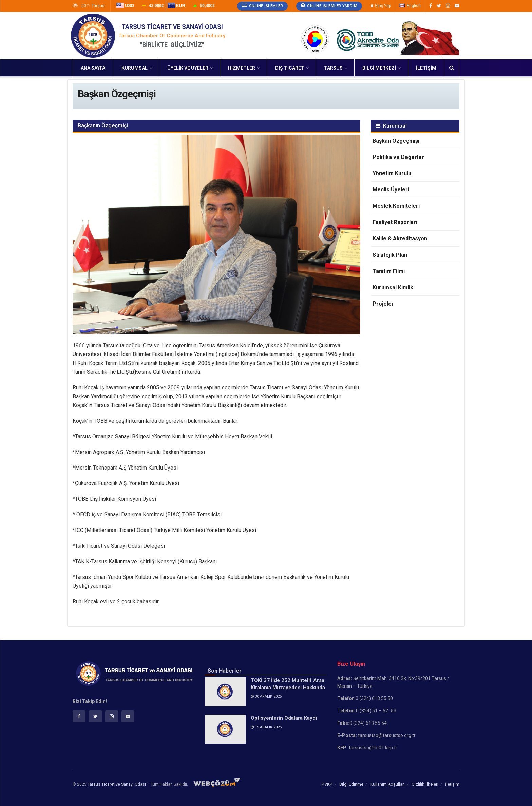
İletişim (426, 68)
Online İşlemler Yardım (329, 6)
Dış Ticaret (290, 68)
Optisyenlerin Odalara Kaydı (284, 718)
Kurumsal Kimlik (393, 287)
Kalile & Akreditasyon (400, 239)
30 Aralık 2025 (266, 697)
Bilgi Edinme (351, 784)
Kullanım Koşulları (387, 784)
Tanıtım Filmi (389, 271)
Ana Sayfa (93, 68)
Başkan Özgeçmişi (396, 141)
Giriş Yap (381, 6)
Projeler (383, 304)
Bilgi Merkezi (379, 68)
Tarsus (333, 68)
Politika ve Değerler (398, 157)
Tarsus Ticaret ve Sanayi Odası (117, 784)
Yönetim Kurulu (392, 173)
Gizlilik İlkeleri (425, 784)
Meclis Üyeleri (391, 190)
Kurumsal (135, 68)
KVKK (327, 784)
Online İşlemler (263, 6)
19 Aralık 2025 (266, 727)
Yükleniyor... (166, 9)
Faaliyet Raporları (395, 222)
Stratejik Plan (390, 255)
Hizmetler (242, 68)
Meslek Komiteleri (396, 206)
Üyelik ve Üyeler (188, 68)
